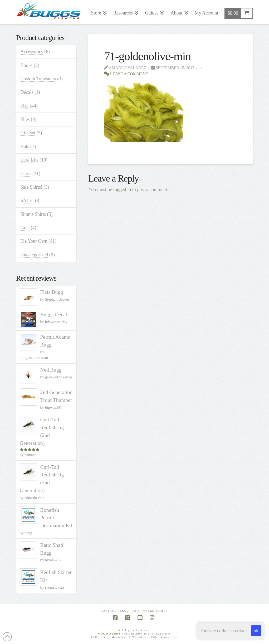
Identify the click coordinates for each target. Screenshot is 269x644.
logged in (122, 189)
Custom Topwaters (38, 79)
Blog (124, 611)
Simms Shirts (33, 214)
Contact (109, 611)
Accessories (32, 52)
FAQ (136, 611)
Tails (25, 228)
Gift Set (28, 133)
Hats (25, 147)
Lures (26, 174)
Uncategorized (34, 255)
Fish (25, 106)
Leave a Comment (126, 74)
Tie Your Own (34, 241)
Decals (27, 92)
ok (256, 631)
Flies (25, 119)
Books (27, 65)
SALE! (27, 201)
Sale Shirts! (32, 187)
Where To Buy (155, 611)
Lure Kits (30, 160)
